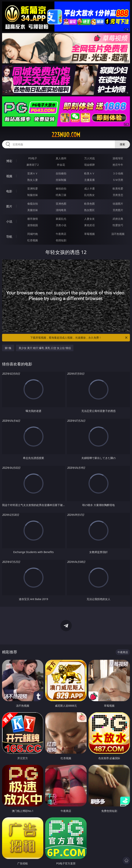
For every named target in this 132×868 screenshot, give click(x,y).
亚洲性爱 (33, 188)
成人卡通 (89, 188)
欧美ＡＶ (89, 173)
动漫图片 (118, 204)
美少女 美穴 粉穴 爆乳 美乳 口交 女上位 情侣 (45, 348)
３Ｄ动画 (118, 173)
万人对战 (89, 158)
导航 (9, 237)
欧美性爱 (118, 188)
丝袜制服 (61, 180)
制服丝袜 (33, 195)
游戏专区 (118, 158)
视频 (9, 176)
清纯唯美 (61, 210)
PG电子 (33, 158)
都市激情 (33, 219)
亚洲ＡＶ (33, 173)
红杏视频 (33, 240)
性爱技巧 (118, 225)
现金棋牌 (89, 165)
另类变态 (118, 195)
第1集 (8, 348)
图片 (9, 206)
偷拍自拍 (61, 188)
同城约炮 (33, 234)
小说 (9, 221)
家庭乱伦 (61, 219)
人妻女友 (89, 219)
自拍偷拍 (61, 173)
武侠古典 (118, 219)
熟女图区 (89, 210)
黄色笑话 (89, 225)
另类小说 (61, 225)
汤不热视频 (118, 234)
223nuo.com (66, 135)
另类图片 (118, 210)
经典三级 (61, 195)
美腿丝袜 (33, 210)
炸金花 (61, 165)
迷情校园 (33, 225)
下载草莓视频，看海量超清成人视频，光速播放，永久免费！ (79, 338)
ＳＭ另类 (118, 180)
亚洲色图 (61, 204)
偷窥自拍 (33, 204)
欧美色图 (89, 204)
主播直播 (89, 180)
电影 (9, 191)
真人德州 (61, 158)
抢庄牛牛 (118, 165)
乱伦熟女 (89, 195)
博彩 (9, 161)
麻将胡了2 (33, 165)
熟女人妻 (33, 180)
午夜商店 (61, 234)
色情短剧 (61, 240)
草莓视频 (89, 234)
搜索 (122, 144)
